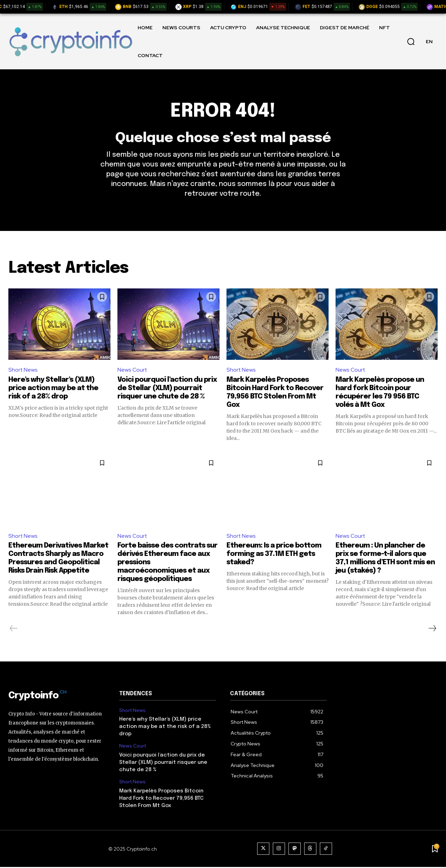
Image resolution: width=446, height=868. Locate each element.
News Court (132, 371)
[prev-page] (14, 629)
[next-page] (432, 629)
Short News (23, 371)
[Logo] (71, 41)
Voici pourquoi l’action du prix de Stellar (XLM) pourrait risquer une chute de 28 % (167, 389)
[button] (411, 41)
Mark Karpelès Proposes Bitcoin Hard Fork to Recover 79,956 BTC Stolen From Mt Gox (161, 799)
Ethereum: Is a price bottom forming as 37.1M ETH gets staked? (274, 555)
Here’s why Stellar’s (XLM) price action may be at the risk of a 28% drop (53, 389)
